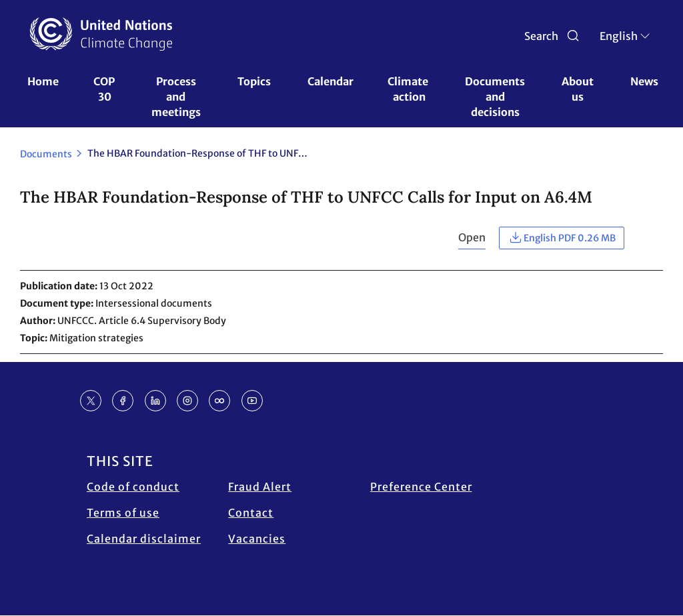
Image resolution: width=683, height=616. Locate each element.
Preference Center (421, 487)
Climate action (409, 89)
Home (43, 81)
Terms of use (123, 513)
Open (472, 237)
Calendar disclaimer (144, 539)
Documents (46, 154)
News (644, 81)
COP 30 (105, 89)
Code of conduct (133, 487)
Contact (251, 513)
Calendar (330, 81)
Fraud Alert (260, 487)
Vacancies (257, 539)
